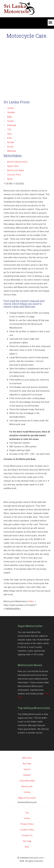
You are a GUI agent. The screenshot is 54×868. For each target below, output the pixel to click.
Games (27, 769)
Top (27, 813)
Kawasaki (12, 125)
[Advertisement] (27, 70)
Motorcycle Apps (16, 170)
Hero (10, 134)
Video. (31, 601)
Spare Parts (13, 166)
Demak (11, 142)
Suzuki (10, 121)
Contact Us (27, 835)
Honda (10, 108)
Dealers (27, 775)
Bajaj (9, 117)
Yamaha (11, 112)
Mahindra (12, 151)
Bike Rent (27, 758)
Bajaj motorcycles (27, 798)
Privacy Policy (27, 824)
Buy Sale (27, 764)
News (10, 179)
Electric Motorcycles (17, 162)
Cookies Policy (27, 830)
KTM (9, 138)
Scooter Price (14, 175)
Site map (27, 841)
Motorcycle (27, 786)
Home (27, 818)
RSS (27, 847)
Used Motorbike (27, 781)
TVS (9, 130)
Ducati (10, 147)
